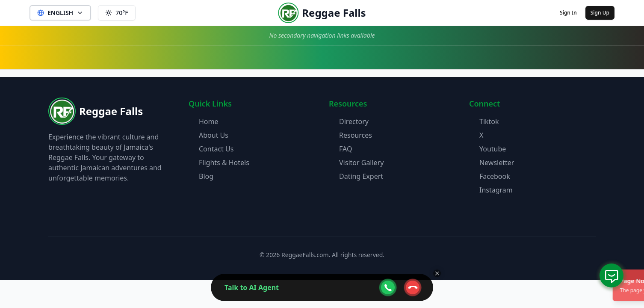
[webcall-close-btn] (413, 287)
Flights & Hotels (224, 163)
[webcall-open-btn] (388, 287)
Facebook (495, 176)
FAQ (346, 149)
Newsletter (497, 163)
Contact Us (216, 149)
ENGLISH (60, 13)
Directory (354, 121)
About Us (214, 135)
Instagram (496, 190)
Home (209, 121)
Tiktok (489, 121)
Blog (206, 176)
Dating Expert (361, 176)
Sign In (568, 13)
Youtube (493, 149)
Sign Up (600, 13)
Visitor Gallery (361, 163)
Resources (356, 135)
